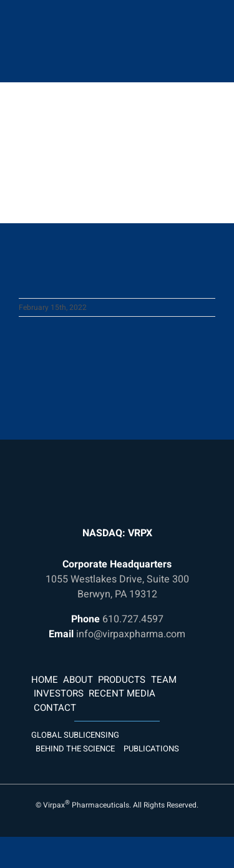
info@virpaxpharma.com (131, 634)
